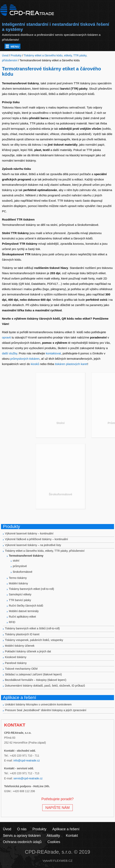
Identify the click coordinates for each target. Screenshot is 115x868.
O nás (22, 829)
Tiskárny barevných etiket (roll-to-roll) (31, 589)
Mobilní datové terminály (24, 611)
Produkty (39, 829)
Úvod (7, 829)
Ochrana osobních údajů (22, 842)
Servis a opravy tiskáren (22, 836)
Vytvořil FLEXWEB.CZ (58, 861)
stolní (16, 561)
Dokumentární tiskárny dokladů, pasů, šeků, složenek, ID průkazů (45, 686)
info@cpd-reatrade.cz (27, 760)
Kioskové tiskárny (16, 657)
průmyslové (20, 566)
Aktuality (53, 836)
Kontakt (72, 836)
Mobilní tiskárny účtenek (20, 646)
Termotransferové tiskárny (26, 556)
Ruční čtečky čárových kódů (26, 606)
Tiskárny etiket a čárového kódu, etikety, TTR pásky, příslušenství (45, 551)
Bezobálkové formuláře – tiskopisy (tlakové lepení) (36, 680)
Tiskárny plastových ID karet (22, 634)
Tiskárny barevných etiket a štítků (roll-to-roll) (32, 628)
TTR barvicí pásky (20, 600)
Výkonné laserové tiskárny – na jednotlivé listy (33, 545)
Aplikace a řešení (66, 829)
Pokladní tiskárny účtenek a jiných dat (28, 651)
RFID (12, 622)
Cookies (54, 842)
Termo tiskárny (18, 578)
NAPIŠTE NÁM (57, 808)
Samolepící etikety (20, 594)
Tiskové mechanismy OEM (21, 669)
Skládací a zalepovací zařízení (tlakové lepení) (33, 674)
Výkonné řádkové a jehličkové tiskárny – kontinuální (36, 539)
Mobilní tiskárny (18, 583)
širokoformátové (23, 572)
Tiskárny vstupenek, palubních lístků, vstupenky (34, 640)
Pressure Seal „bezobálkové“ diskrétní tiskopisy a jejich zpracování (46, 710)
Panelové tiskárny (16, 663)
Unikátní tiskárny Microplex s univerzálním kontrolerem (38, 704)
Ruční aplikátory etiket (22, 617)
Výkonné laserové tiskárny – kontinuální (29, 533)
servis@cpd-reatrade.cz (28, 778)
